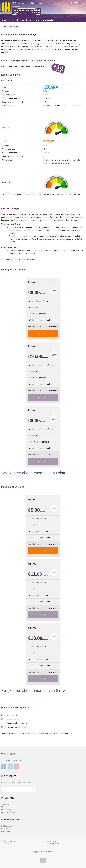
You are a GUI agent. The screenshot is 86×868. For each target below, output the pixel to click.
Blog (3, 807)
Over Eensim (6, 804)
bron (78, 194)
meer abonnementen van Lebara (40, 473)
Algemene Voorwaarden (10, 812)
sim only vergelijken (33, 49)
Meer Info (43, 333)
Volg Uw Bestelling (8, 829)
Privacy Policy (6, 810)
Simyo (32, 500)
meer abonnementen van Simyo (39, 690)
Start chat (7, 844)
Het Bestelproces (7, 826)
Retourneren (6, 831)
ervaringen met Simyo (26, 259)
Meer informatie (34, 327)
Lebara (33, 282)
